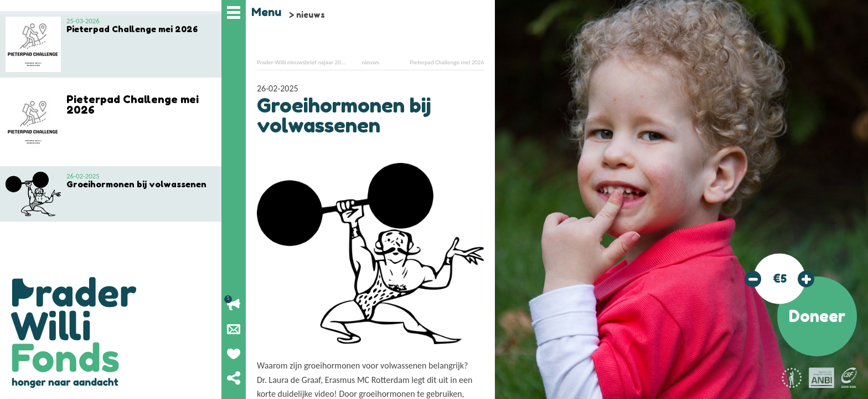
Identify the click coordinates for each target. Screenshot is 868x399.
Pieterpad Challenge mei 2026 (447, 62)
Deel (234, 378)
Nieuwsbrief (234, 329)
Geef (234, 354)
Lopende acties (234, 305)
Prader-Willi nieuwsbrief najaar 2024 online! (311, 62)
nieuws (311, 15)
